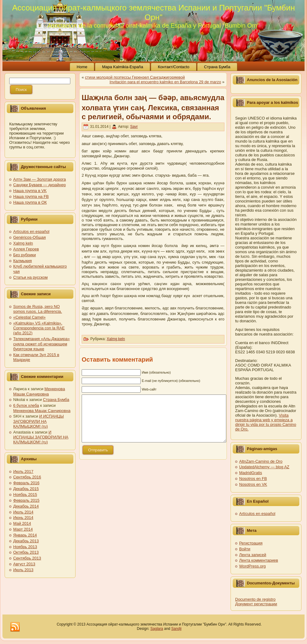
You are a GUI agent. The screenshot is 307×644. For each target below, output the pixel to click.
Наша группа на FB (31, 196)
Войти (245, 549)
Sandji (176, 629)
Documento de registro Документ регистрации (256, 602)
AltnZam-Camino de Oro (261, 461)
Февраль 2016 (26, 483)
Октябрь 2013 (26, 552)
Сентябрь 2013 (27, 558)
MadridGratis (251, 473)
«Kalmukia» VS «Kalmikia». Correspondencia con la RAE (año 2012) (39, 328)
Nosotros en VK (253, 484)
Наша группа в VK (30, 191)
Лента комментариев (259, 560)
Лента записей (253, 555)
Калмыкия (23, 261)
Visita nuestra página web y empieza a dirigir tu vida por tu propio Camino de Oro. (266, 422)
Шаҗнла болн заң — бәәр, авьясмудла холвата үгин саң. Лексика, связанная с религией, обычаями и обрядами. (153, 107)
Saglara (157, 629)
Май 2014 (22, 523)
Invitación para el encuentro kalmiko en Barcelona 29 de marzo (165, 82)
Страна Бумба (56, 400)
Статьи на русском (30, 277)
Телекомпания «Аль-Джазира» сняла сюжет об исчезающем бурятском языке (41, 344)
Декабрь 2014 (26, 506)
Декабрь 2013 (26, 541)
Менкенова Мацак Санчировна (39, 391)
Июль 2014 (23, 512)
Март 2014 (23, 529)
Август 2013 (24, 564)
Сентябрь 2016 (27, 477)
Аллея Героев (26, 249)
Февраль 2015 (26, 500)
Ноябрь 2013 (25, 547)
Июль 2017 (23, 471)
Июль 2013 (23, 570)
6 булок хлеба (26, 405)
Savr (134, 127)
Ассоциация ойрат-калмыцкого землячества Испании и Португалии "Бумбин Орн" (153, 12)
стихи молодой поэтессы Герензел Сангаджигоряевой (135, 77)
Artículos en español (31, 232)
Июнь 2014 (23, 518)
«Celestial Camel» (29, 317)
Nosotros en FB (253, 479)
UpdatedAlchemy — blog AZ (264, 467)
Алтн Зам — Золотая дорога (39, 179)
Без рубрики (25, 255)
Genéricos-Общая (29, 237)
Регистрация (251, 543)
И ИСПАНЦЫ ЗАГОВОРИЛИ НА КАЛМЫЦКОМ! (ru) (39, 421)
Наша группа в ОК (30, 202)
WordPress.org (252, 566)
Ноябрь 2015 (25, 495)
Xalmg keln (23, 243)
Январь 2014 (25, 535)
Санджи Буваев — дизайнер (39, 185)
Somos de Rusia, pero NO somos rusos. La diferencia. (38, 309)
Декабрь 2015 (26, 489)
